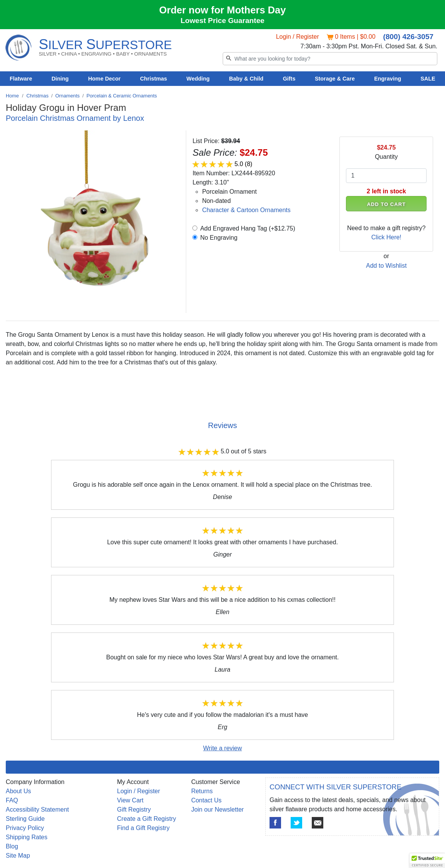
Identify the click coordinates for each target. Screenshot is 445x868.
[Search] (330, 59)
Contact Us (206, 800)
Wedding (198, 79)
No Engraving (219, 238)
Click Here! (386, 237)
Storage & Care (335, 79)
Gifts (289, 79)
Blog (12, 846)
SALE (428, 79)
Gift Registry (134, 810)
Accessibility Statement (37, 810)
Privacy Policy (25, 828)
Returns (202, 791)
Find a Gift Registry (143, 828)
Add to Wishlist (386, 266)
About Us (18, 791)
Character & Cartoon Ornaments (246, 210)
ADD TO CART (386, 204)
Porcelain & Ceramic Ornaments (122, 96)
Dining (60, 79)
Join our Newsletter (218, 810)
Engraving (387, 79)
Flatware (21, 79)
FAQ (12, 800)
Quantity (386, 157)
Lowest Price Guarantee (223, 21)
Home (12, 96)
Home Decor (104, 79)
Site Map (18, 856)
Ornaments (67, 96)
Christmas (154, 79)
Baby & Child (246, 79)
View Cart (130, 800)
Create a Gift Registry (147, 819)
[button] (427, 861)
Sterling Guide (25, 819)
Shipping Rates (27, 837)
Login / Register (298, 37)
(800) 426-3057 (408, 37)
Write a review (223, 748)
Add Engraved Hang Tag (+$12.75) (247, 228)
